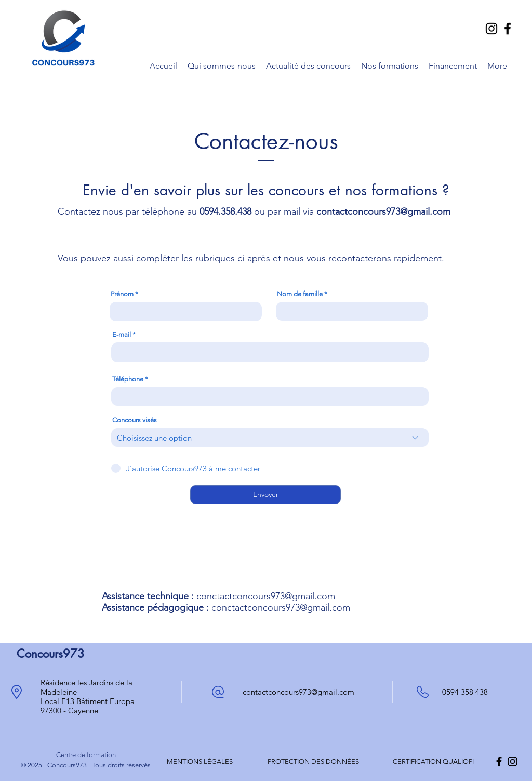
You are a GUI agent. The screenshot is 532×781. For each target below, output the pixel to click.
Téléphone (128, 379)
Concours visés (135, 420)
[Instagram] (491, 29)
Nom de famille (300, 294)
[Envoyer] (265, 495)
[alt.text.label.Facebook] (499, 762)
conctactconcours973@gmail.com (266, 596)
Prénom (122, 294)
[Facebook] (508, 29)
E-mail (122, 334)
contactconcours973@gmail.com (383, 211)
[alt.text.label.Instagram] (513, 762)
